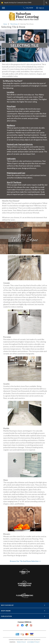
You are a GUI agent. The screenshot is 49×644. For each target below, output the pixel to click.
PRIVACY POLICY (21, 642)
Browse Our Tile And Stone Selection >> (25, 561)
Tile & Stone (14, 24)
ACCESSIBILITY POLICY (33, 642)
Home (5, 24)
